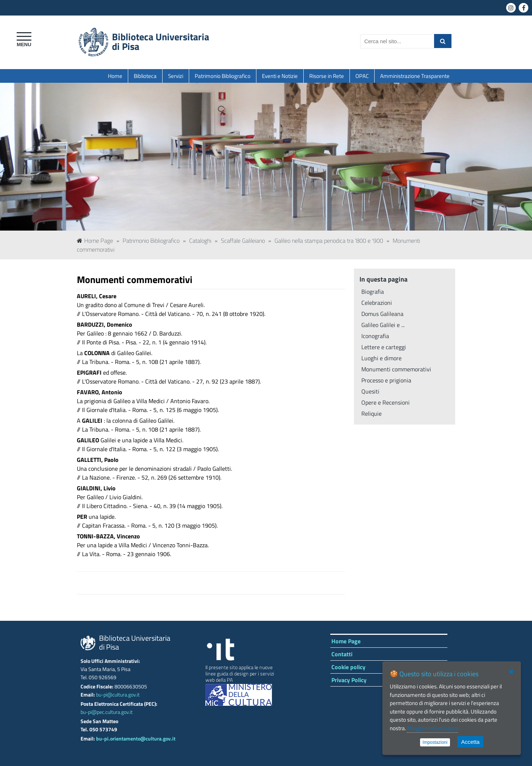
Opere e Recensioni (386, 402)
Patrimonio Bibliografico (223, 76)
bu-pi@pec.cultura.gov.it (107, 712)
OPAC (362, 76)
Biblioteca (145, 76)
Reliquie (371, 413)
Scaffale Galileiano (243, 241)
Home (115, 76)
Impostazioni (435, 742)
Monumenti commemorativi (396, 369)
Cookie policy (348, 667)
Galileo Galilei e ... (383, 325)
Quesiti (370, 391)
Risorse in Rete (327, 76)
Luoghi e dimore (381, 358)
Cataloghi (200, 241)
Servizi (176, 76)
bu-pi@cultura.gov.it (118, 695)
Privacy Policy (349, 680)
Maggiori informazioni (433, 728)
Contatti (342, 654)
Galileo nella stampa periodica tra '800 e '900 (329, 241)
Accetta (470, 742)
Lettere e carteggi (384, 347)
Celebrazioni (377, 303)
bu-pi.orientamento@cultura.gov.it (136, 739)
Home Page (95, 241)
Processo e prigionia (386, 380)
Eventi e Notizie (280, 76)
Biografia (373, 292)
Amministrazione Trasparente (415, 76)
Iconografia (375, 336)
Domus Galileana (382, 314)
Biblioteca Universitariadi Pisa (161, 42)
